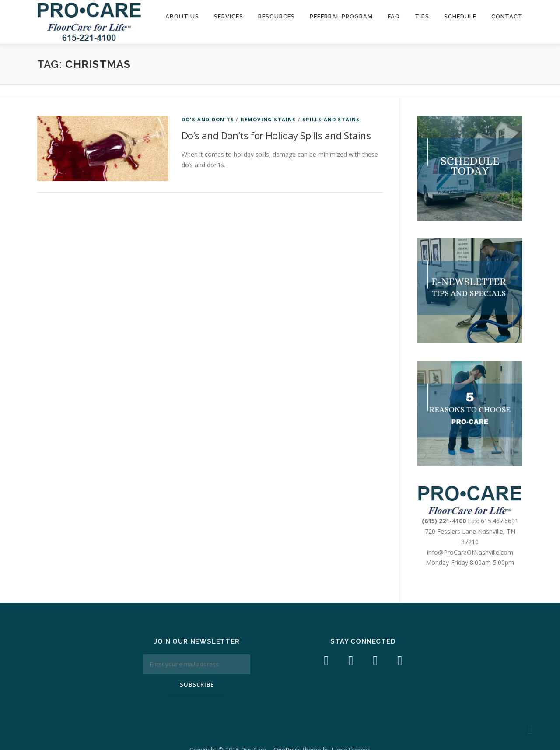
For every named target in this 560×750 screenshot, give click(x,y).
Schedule (460, 16)
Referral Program (341, 16)
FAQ (394, 16)
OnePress (287, 730)
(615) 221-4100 (444, 521)
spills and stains (331, 119)
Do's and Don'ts (208, 119)
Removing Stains (268, 119)
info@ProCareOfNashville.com (470, 552)
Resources (276, 16)
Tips (422, 16)
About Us (182, 16)
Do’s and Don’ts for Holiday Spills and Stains (276, 135)
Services (229, 16)
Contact (507, 16)
